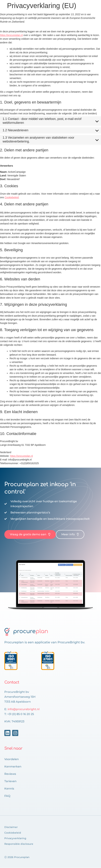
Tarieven (10, 781)
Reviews (10, 774)
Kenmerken (13, 767)
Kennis (9, 789)
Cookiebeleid (12, 197)
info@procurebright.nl (24, 709)
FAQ (7, 796)
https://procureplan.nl (11, 35)
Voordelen (12, 759)
